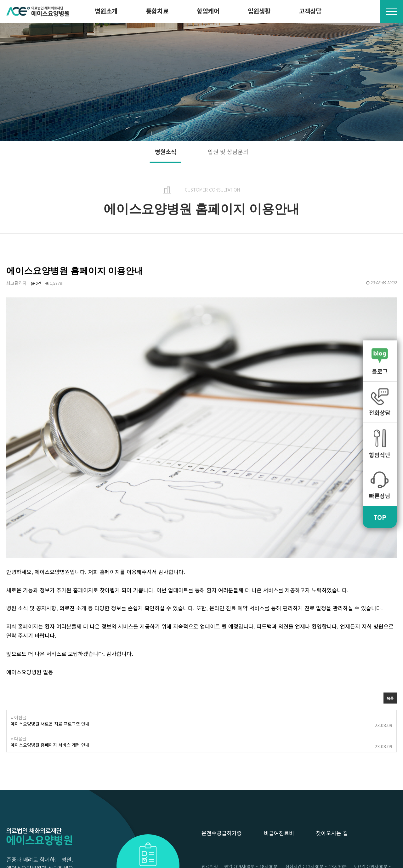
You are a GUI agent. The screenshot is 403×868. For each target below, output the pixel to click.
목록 (390, 627)
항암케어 (208, 11)
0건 (36, 283)
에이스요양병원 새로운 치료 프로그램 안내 (50, 652)
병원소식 (166, 152)
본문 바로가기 (0, 0)
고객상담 (310, 11)
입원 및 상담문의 (228, 152)
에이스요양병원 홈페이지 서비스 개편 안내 (50, 673)
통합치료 (157, 11)
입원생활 (259, 11)
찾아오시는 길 (332, 762)
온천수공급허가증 (222, 762)
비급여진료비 (279, 762)
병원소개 (106, 11)
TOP (380, 517)
